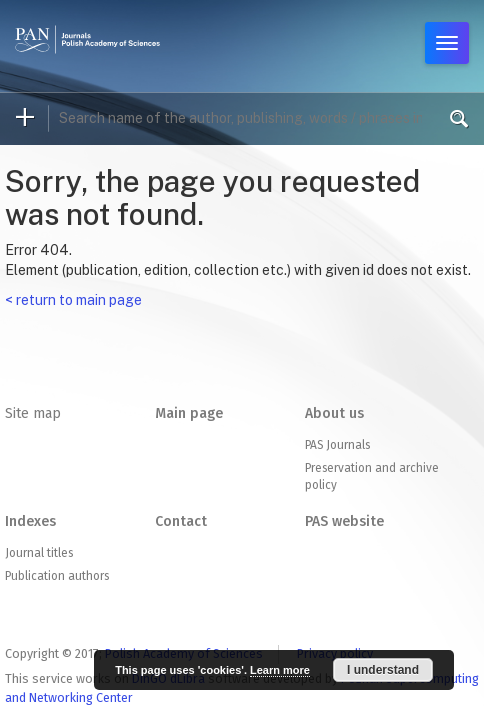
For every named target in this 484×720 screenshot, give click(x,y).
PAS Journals (337, 445)
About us (334, 413)
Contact (181, 521)
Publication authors (57, 576)
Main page (189, 413)
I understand (383, 670)
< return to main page (73, 300)
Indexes (30, 521)
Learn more (280, 670)
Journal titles (39, 553)
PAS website (344, 521)
